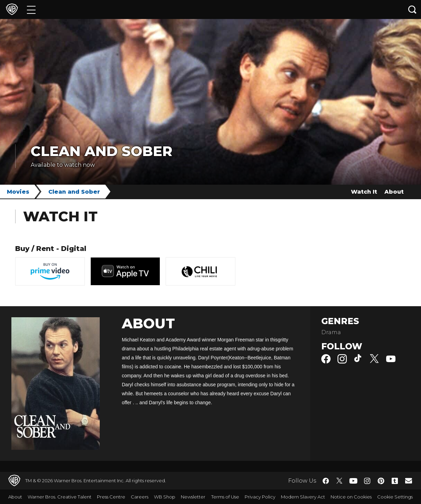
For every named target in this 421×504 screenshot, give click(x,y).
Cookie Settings (395, 497)
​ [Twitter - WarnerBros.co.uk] (340, 481)
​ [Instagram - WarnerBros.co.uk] (367, 481)
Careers (140, 497)
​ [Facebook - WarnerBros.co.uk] (326, 481)
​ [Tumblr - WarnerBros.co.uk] (395, 481)
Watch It (364, 192)
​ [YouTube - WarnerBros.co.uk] (353, 481)
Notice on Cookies (351, 497)
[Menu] (31, 9)
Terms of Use (225, 497)
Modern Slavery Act (303, 497)
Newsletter (193, 497)
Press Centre (111, 497)
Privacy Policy (260, 497)
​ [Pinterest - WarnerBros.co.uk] (381, 481)
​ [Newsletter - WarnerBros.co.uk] (409, 481)
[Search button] (412, 9)
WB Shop (165, 497)
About (394, 192)
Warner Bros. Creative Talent (60, 497)
